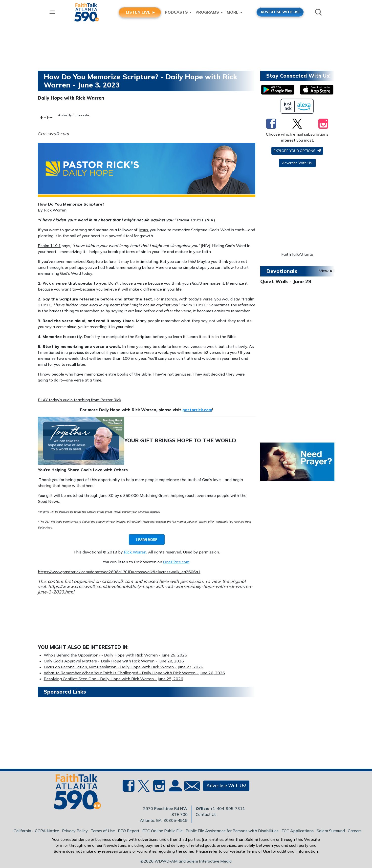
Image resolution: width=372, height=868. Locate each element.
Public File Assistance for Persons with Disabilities (232, 831)
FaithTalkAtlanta (297, 254)
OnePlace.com (176, 562)
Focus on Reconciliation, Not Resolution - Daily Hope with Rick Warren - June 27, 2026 (123, 667)
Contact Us (206, 814)
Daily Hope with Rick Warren (71, 98)
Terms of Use (103, 831)
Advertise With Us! (297, 163)
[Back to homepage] (75, 793)
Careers (355, 831)
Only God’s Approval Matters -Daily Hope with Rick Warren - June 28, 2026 (114, 661)
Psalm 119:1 (49, 246)
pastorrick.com (197, 410)
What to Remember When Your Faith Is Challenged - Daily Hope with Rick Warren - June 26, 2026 (134, 673)
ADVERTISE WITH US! (280, 12)
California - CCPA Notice (36, 831)
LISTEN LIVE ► (141, 12)
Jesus (143, 230)
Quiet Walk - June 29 (286, 281)
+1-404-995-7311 (228, 808)
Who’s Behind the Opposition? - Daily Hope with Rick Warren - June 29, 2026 (115, 655)
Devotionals (282, 271)
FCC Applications (298, 831)
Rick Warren (55, 210)
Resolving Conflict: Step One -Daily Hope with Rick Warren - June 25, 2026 (113, 679)
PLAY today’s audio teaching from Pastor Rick (80, 400)
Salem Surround (331, 831)
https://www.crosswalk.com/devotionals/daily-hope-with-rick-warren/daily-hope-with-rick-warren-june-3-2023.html (145, 589)
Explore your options (297, 151)
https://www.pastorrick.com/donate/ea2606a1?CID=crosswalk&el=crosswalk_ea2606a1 (119, 572)
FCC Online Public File (163, 831)
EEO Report (129, 831)
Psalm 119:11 (190, 220)
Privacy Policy (75, 831)
